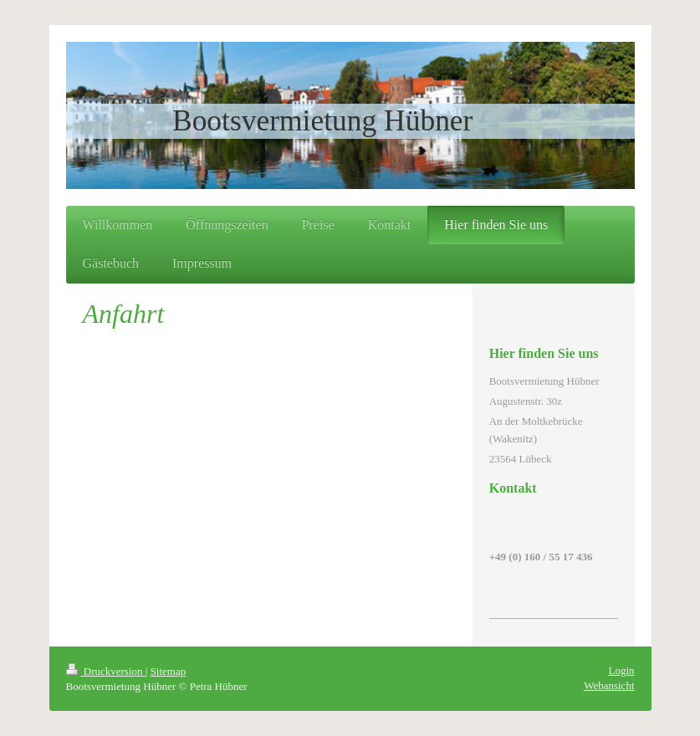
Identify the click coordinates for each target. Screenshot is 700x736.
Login (621, 670)
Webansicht (609, 685)
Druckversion (106, 671)
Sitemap (169, 671)
